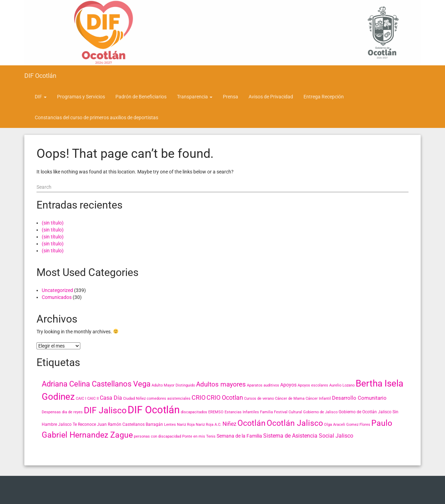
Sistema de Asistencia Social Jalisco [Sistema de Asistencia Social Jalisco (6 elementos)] (308, 436)
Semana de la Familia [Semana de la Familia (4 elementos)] (239, 436)
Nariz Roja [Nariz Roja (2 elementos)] (186, 425)
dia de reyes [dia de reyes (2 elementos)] (72, 412)
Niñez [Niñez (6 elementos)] (229, 424)
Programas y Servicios (81, 97)
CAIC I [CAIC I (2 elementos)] (81, 399)
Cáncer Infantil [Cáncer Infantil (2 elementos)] (318, 399)
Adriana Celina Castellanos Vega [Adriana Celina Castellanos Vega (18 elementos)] (96, 384)
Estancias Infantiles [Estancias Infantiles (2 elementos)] (242, 412)
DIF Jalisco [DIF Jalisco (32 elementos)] (105, 410)
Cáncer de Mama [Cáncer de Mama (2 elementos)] (290, 399)
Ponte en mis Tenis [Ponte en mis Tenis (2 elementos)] (199, 436)
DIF (41, 97)
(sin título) (53, 223)
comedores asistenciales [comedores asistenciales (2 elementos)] (169, 399)
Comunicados (57, 297)
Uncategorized (57, 290)
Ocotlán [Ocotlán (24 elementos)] (252, 423)
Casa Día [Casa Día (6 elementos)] (111, 398)
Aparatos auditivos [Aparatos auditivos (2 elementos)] (263, 385)
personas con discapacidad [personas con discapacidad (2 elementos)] (157, 436)
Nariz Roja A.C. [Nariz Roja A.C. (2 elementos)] (209, 425)
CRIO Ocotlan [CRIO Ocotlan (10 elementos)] (225, 397)
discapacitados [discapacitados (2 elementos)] (194, 412)
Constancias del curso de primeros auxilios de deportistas (96, 117)
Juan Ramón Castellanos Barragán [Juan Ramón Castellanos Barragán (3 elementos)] (130, 424)
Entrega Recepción (324, 97)
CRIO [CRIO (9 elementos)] (199, 397)
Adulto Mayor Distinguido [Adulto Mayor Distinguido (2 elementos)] (173, 385)
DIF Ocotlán (40, 76)
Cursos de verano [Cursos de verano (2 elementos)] (259, 399)
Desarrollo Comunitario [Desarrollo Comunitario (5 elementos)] (359, 398)
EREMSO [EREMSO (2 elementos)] (216, 412)
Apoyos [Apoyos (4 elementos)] (288, 385)
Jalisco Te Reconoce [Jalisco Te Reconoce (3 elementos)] (77, 424)
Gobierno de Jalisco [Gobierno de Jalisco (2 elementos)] (320, 412)
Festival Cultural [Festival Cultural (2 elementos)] (288, 412)
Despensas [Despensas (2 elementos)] (51, 412)
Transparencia (195, 97)
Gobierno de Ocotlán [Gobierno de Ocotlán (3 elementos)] (358, 412)
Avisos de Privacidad (271, 97)
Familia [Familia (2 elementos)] (266, 412)
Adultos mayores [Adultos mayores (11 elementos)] (221, 384)
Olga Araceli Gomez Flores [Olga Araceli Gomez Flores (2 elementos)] (347, 425)
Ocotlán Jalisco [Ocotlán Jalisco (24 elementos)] (295, 423)
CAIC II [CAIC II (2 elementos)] (93, 399)
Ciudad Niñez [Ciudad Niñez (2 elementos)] (134, 399)
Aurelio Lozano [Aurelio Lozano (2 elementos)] (342, 385)
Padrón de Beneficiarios (141, 97)
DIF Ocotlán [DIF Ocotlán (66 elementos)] (154, 410)
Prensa (230, 97)
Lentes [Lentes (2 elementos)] (170, 425)
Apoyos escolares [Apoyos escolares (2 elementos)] (313, 385)
